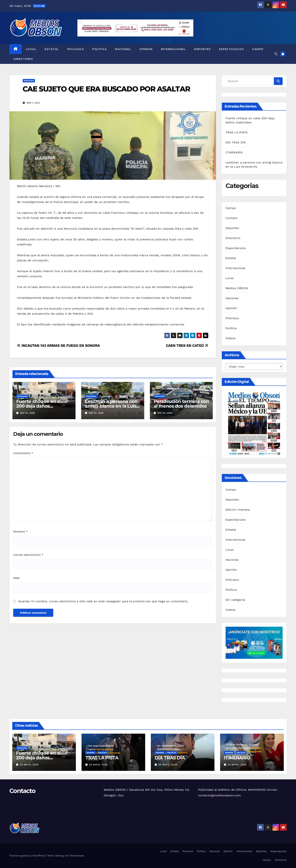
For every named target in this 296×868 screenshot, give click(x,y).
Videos (231, 338)
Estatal (52, 49)
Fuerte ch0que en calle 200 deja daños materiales (42, 406)
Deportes (202, 49)
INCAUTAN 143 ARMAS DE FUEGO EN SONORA (58, 346)
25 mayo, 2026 (29, 765)
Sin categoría (235, 600)
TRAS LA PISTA (237, 132)
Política (99, 49)
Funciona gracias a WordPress (28, 856)
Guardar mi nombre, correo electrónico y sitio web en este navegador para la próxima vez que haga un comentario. (103, 601)
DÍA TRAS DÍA (236, 142)
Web (16, 578)
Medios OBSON (237, 288)
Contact (232, 218)
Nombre (20, 532)
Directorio (23, 59)
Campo (258, 49)
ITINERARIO (234, 152)
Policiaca (76, 49)
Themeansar (77, 856)
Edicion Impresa (238, 510)
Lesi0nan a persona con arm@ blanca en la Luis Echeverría (111, 406)
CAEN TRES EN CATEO (187, 346)
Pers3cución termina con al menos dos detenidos (181, 404)
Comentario (23, 453)
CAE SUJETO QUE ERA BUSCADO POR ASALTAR (107, 89)
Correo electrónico (28, 555)
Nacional (123, 49)
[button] (276, 54)
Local (31, 49)
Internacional (173, 49)
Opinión (146, 49)
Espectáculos (231, 49)
